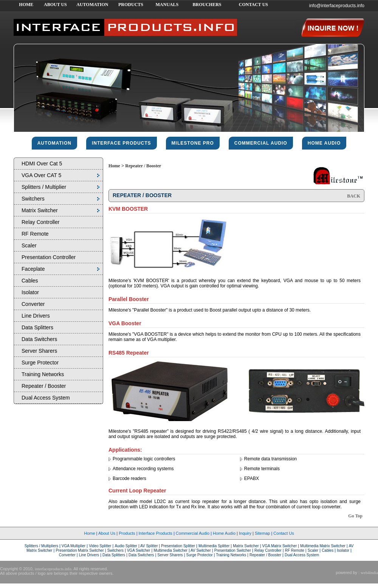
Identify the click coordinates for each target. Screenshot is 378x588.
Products (127, 533)
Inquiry (245, 533)
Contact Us (283, 533)
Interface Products (156, 533)
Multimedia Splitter (214, 546)
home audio (324, 143)
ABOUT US (55, 5)
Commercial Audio (193, 533)
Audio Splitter (126, 546)
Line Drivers (36, 316)
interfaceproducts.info (53, 569)
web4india (369, 573)
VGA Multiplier (74, 546)
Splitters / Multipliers (42, 546)
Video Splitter (100, 546)
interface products (122, 143)
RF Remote (35, 234)
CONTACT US (253, 5)
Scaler (29, 245)
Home (114, 166)
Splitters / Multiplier (44, 187)
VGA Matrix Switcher (280, 546)
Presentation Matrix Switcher (80, 550)
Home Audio (224, 533)
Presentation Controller (49, 257)
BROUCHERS (207, 5)
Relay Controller (40, 222)
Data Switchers (39, 339)
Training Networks (43, 374)
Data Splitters (37, 327)
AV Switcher (200, 550)
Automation (54, 143)
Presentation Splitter (177, 546)
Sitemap (262, 533)
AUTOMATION (92, 5)
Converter (33, 304)
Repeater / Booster (44, 386)
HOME (26, 5)
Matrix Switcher (40, 210)
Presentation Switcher (233, 550)
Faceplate (33, 269)
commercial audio (261, 143)
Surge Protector (40, 363)
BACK (354, 196)
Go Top (355, 516)
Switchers (33, 199)
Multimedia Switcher (170, 550)
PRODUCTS (131, 5)
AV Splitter (149, 546)
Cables (30, 281)
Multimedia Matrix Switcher (323, 546)
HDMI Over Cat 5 (42, 164)
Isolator (30, 292)
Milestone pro (193, 143)
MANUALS (167, 5)
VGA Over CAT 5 (41, 175)
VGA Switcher (138, 550)
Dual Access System (46, 398)
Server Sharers (39, 351)
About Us (107, 533)
